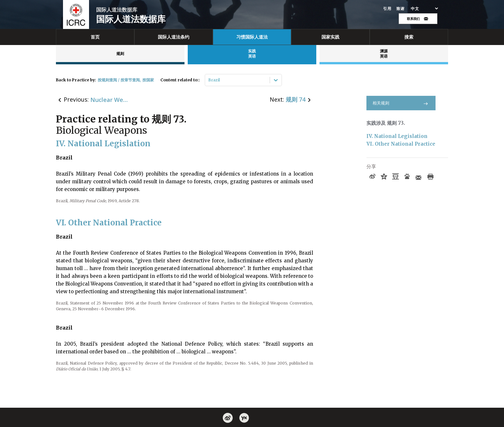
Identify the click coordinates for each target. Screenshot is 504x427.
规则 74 (296, 99)
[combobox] (209, 80)
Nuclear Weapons (110, 100)
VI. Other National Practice (401, 144)
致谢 (400, 9)
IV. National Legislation (397, 136)
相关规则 (401, 103)
